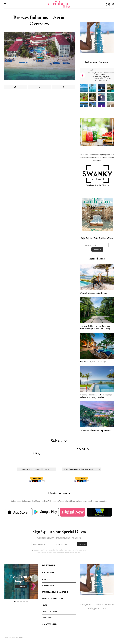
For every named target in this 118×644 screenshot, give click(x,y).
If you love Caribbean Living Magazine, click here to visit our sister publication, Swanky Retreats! (97, 157)
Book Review (48, 586)
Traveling (47, 618)
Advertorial (48, 573)
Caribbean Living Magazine (55, 592)
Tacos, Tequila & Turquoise (21, 579)
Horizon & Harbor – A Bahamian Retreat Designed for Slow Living (95, 327)
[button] (14, 602)
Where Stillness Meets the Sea (93, 293)
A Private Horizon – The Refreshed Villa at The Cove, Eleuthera (96, 396)
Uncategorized (49, 624)
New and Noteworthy (52, 598)
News (44, 605)
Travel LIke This (49, 611)
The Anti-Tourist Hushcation (93, 362)
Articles (46, 579)
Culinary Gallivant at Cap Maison (95, 430)
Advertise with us (97, 222)
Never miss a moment (97, 136)
